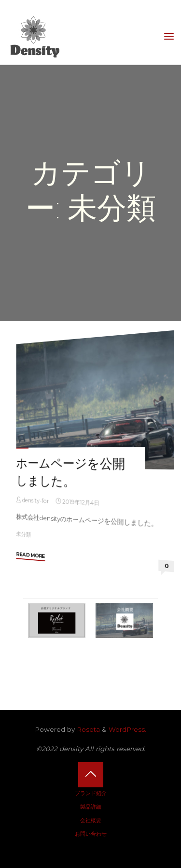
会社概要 (91, 820)
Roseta (87, 729)
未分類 (24, 534)
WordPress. (127, 729)
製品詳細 (91, 807)
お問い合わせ (91, 834)
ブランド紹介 (91, 793)
